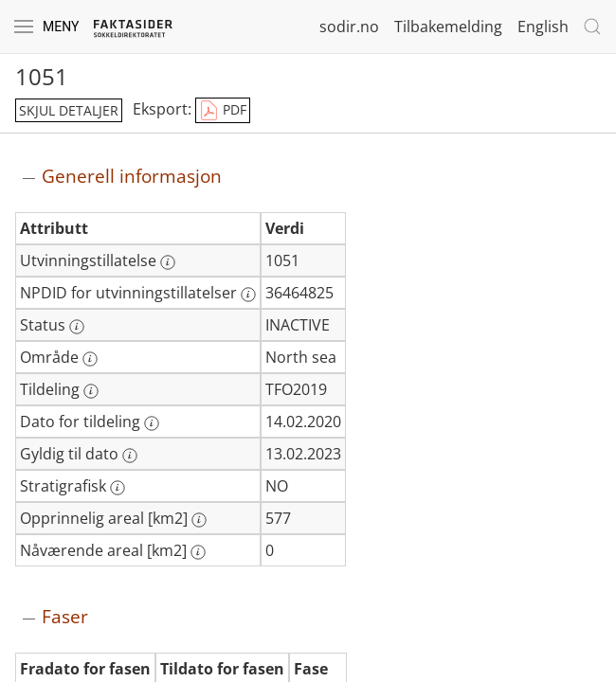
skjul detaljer (69, 110)
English (543, 27)
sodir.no (349, 27)
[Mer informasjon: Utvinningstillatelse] (168, 262)
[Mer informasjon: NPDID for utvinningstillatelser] (248, 295)
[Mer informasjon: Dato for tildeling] (152, 423)
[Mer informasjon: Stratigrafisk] (118, 488)
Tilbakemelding (448, 27)
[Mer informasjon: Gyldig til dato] (130, 456)
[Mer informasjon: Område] (90, 359)
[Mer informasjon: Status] (77, 327)
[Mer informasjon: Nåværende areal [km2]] (198, 552)
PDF (223, 111)
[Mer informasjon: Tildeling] (91, 391)
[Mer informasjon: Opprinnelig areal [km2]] (199, 520)
